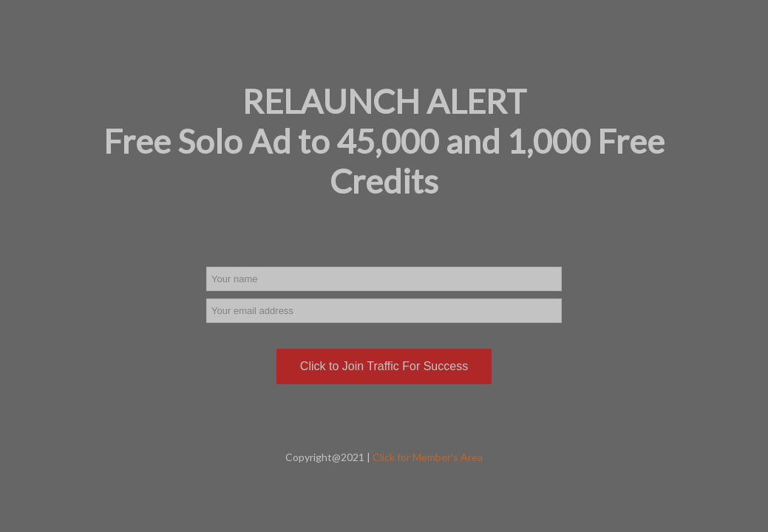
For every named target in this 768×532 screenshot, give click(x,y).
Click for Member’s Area (428, 457)
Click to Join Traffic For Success (384, 366)
